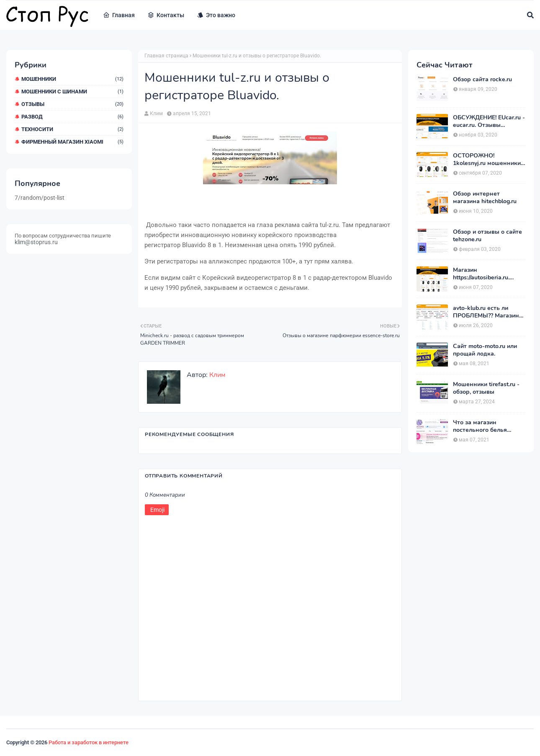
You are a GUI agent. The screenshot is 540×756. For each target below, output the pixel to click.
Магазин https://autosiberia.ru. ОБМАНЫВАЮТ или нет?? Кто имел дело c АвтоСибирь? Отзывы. (485, 274)
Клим (156, 114)
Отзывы (72, 104)
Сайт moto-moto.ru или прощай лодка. (485, 350)
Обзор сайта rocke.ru (482, 80)
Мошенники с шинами (72, 92)
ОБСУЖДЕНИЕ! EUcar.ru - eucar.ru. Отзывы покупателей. (489, 121)
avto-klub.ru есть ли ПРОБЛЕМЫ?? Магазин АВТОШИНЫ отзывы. (486, 312)
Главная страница (166, 56)
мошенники (72, 79)
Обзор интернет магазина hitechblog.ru (485, 198)
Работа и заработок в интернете (89, 742)
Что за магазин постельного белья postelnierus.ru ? (480, 426)
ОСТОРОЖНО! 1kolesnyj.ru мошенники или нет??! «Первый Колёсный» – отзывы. (487, 160)
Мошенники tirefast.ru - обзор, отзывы (486, 388)
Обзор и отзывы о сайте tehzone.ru (487, 236)
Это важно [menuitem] (216, 15)
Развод (72, 117)
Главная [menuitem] (119, 15)
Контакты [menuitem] (166, 15)
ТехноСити (72, 129)
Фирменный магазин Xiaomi (72, 142)
